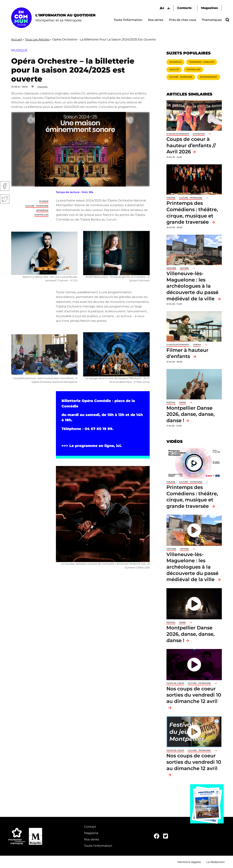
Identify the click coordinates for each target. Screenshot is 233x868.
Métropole (42, 210)
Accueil (17, 39)
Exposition (199, 134)
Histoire (184, 268)
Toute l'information (128, 20)
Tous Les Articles (37, 39)
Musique (44, 201)
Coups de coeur (175, 683)
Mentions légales (189, 862)
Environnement (209, 77)
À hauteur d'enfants (178, 134)
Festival (171, 402)
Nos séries (156, 20)
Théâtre (171, 198)
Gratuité (174, 69)
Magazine (91, 833)
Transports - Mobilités (202, 62)
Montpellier (41, 215)
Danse (182, 402)
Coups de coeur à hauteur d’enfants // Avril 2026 (191, 145)
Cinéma (197, 345)
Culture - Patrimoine (37, 206)
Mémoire (171, 268)
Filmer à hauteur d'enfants (187, 353)
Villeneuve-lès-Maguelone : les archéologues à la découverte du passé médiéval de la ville (192, 286)
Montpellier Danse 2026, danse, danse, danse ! (191, 414)
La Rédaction (215, 862)
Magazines (210, 8)
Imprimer (42, 87)
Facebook (5, 186)
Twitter (5, 199)
